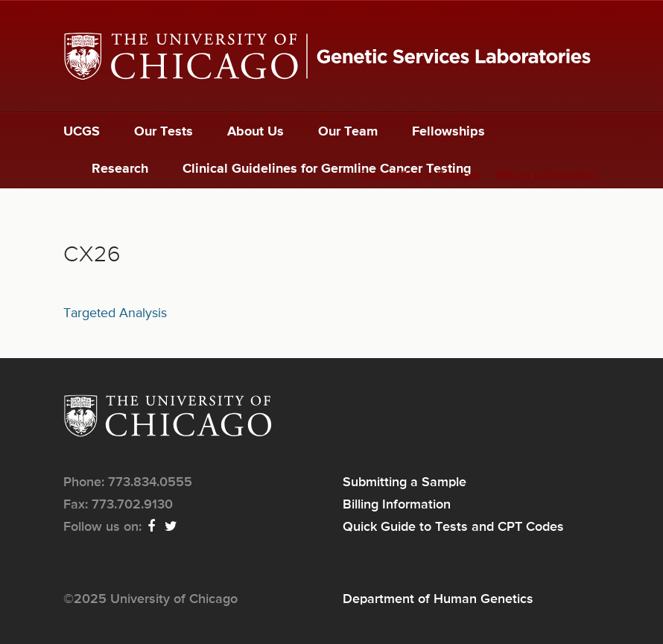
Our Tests (164, 132)
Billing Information (548, 176)
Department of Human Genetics (438, 599)
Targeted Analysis (115, 313)
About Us (256, 132)
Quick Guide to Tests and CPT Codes (453, 527)
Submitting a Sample (420, 176)
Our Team (348, 132)
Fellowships (448, 132)
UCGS (82, 132)
